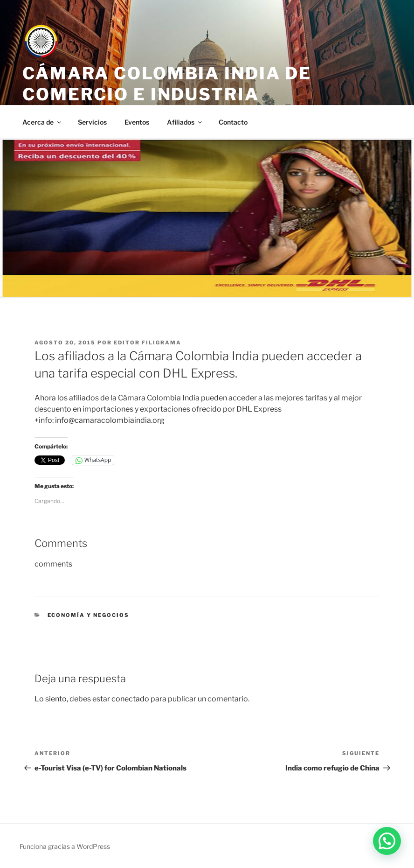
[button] (387, 841)
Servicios (92, 122)
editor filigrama (148, 343)
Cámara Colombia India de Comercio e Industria (167, 84)
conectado (130, 699)
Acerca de (42, 122)
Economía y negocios (89, 615)
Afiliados (185, 122)
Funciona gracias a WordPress (65, 846)
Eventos (137, 122)
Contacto (233, 122)
